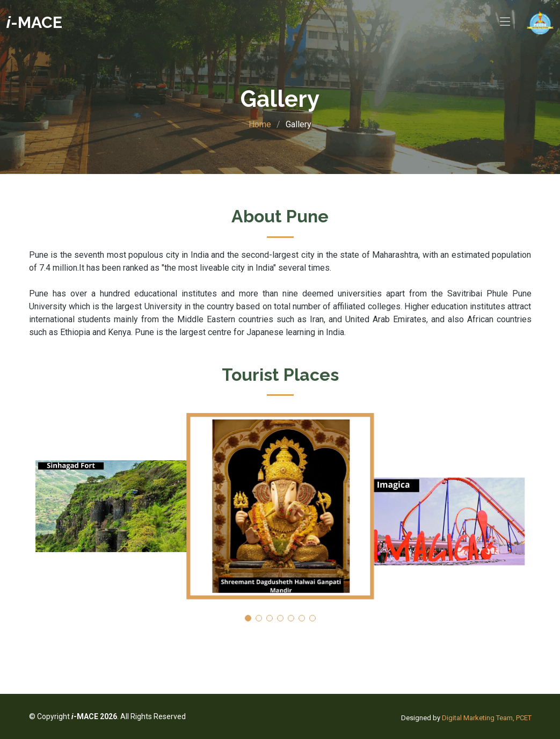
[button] (248, 618)
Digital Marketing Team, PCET (487, 718)
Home (260, 124)
